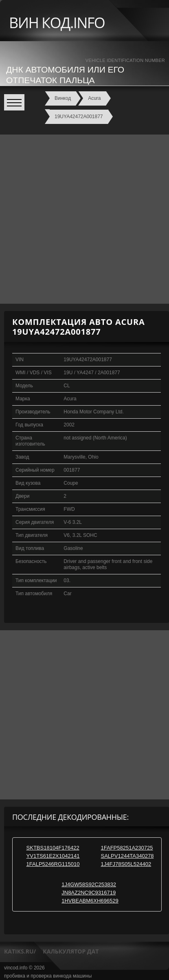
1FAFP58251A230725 (127, 848)
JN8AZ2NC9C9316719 (89, 893)
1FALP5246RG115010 (53, 864)
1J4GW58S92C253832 (89, 884)
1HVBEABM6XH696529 (90, 901)
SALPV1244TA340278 (127, 856)
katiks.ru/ (20, 951)
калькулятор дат (71, 951)
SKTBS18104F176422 (53, 848)
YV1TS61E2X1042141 (53, 856)
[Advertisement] (84, 219)
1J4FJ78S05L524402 (126, 864)
